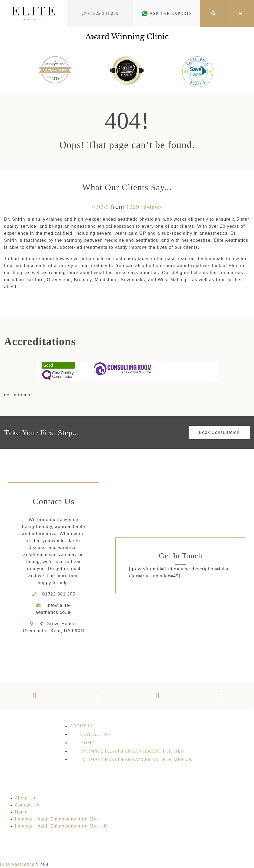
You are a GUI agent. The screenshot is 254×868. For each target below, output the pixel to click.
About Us (82, 726)
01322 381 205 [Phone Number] (100, 13)
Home (87, 743)
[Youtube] (219, 695)
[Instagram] (158, 695)
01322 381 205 (59, 594)
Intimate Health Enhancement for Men (132, 751)
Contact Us (95, 734)
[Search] (213, 13)
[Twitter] (96, 695)
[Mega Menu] (240, 13)
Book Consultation (219, 432)
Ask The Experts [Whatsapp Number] (167, 13)
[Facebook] (35, 695)
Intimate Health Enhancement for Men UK (136, 759)
